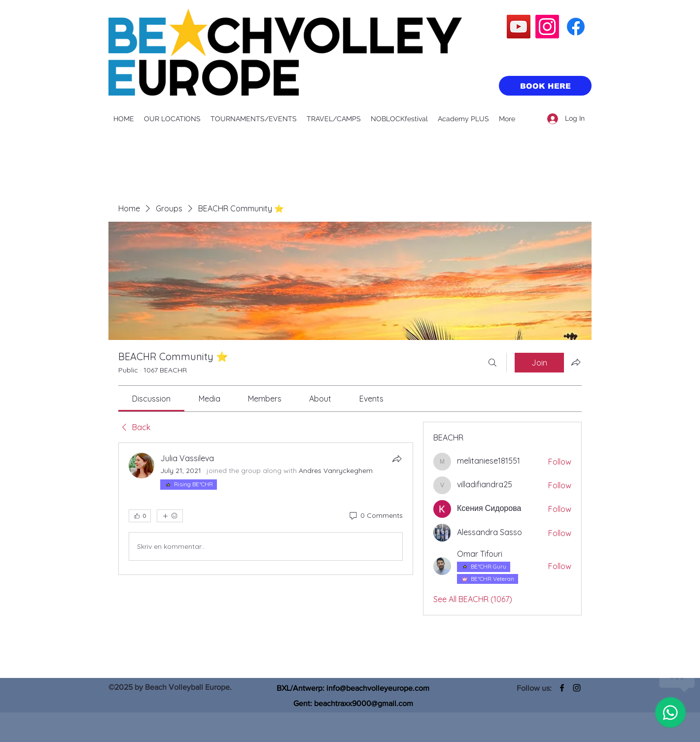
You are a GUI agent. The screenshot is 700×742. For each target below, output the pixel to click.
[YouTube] (519, 27)
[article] (266, 509)
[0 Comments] (375, 516)
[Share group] (576, 362)
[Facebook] (576, 27)
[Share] (397, 459)
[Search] (492, 363)
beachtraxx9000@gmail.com (364, 703)
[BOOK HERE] (545, 86)
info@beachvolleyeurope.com (378, 688)
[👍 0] (140, 516)
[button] (172, 119)
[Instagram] (547, 27)
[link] (151, 399)
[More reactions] (170, 516)
